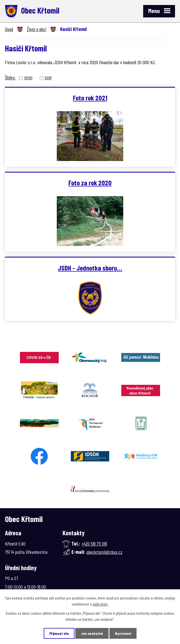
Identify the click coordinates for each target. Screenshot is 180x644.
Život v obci (37, 29)
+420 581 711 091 (94, 544)
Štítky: (10, 77)
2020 (28, 78)
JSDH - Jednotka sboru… (90, 268)
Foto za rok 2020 (90, 183)
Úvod (9, 29)
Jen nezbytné (92, 633)
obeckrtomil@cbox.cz (104, 552)
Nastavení (123, 633)
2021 (48, 78)
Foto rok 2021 (90, 98)
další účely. (101, 604)
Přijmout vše (59, 633)
